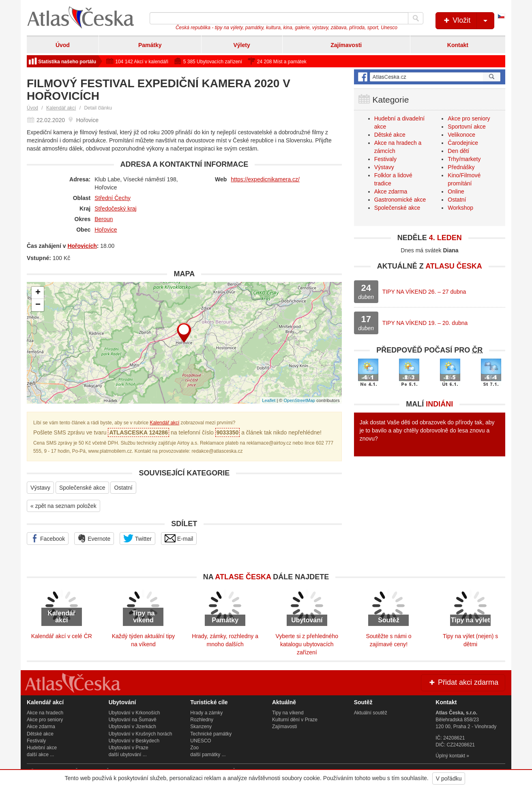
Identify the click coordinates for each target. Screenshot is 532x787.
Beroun (104, 219)
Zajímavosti (346, 45)
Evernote (94, 538)
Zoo (194, 748)
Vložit (468, 21)
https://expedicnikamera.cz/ (265, 179)
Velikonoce (461, 135)
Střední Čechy (113, 198)
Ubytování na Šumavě (133, 720)
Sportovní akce (467, 127)
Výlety (241, 45)
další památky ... (208, 755)
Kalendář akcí (61, 108)
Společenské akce (82, 488)
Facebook (48, 538)
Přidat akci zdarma (463, 682)
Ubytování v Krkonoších (134, 713)
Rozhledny (202, 720)
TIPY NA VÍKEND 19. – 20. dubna (425, 323)
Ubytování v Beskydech (134, 741)
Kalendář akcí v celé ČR (62, 636)
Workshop (460, 208)
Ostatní (123, 488)
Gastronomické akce (400, 200)
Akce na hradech (45, 713)
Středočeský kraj (115, 209)
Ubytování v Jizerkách (132, 727)
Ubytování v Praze (129, 748)
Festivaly (385, 159)
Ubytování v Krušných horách (141, 734)
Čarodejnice (463, 143)
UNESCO (201, 741)
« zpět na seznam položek (63, 506)
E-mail (179, 538)
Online (456, 191)
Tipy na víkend (288, 713)
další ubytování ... (128, 755)
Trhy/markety (464, 159)
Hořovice (106, 230)
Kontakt (458, 45)
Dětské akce (390, 135)
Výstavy (40, 488)
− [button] (38, 305)
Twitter (137, 538)
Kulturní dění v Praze (295, 720)
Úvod (63, 45)
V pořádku (449, 778)
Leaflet (269, 400)
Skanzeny (201, 727)
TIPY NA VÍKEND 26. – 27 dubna (424, 292)
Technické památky (211, 734)
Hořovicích (82, 246)
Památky (150, 45)
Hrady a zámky (206, 713)
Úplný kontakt (450, 756)
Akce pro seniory (469, 118)
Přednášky (461, 167)
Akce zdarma (391, 191)
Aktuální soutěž (371, 713)
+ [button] (38, 293)
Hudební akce (42, 748)
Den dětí (458, 151)
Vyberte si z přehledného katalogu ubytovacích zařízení (307, 644)
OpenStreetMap (299, 400)
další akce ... (40, 755)
